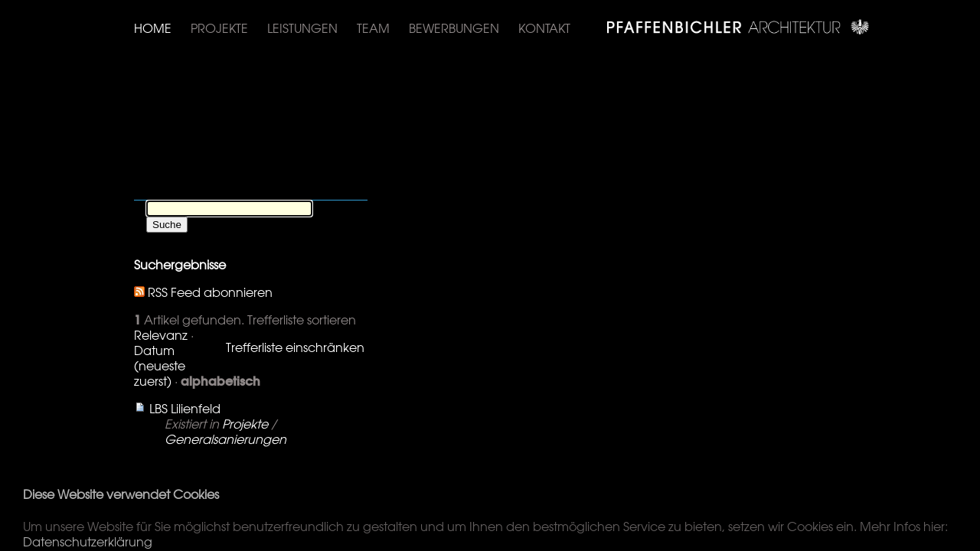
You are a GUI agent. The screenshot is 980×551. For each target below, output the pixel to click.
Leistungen (302, 28)
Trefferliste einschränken (295, 347)
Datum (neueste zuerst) (160, 366)
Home (153, 28)
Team (373, 28)
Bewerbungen (454, 28)
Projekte (219, 28)
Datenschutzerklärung (88, 542)
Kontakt (544, 28)
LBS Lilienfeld (185, 409)
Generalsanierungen (225, 439)
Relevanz (161, 335)
